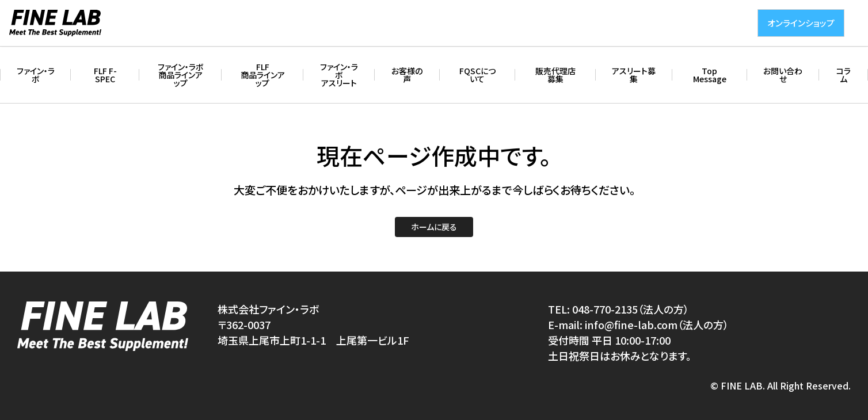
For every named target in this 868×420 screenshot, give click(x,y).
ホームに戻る (434, 227)
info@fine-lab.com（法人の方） (657, 324)
